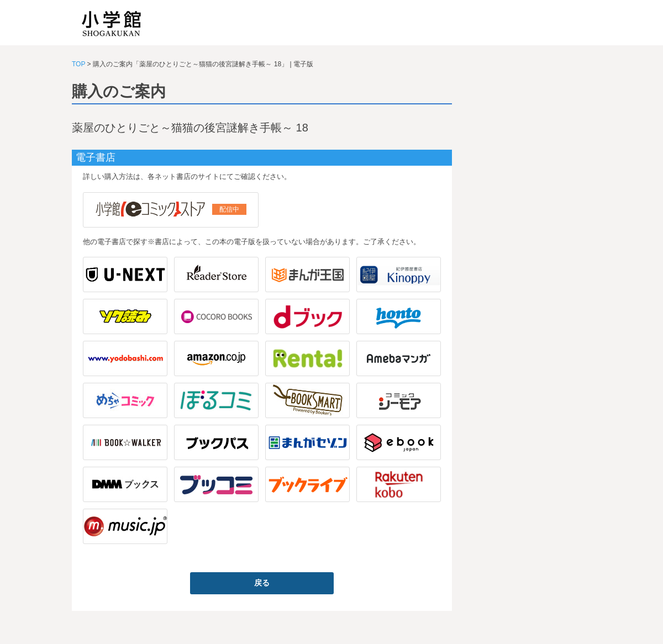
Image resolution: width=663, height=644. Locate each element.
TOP (78, 64)
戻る (262, 583)
